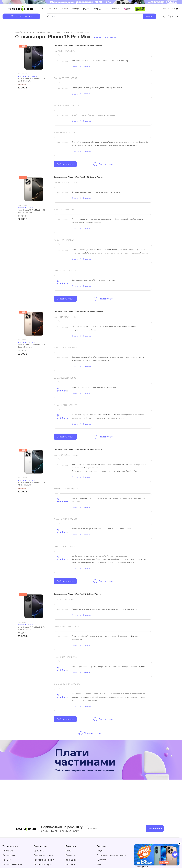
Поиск (149, 16)
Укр (173, 9)
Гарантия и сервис (44, 864)
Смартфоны (9, 855)
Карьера (76, 9)
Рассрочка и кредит (44, 860)
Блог (44, 9)
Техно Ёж (19, 32)
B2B (107, 9)
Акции (100, 851)
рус (178, 9)
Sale (99, 864)
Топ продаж (98, 9)
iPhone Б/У (8, 851)
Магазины (54, 9)
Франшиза (71, 860)
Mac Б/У (7, 860)
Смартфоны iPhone (43, 32)
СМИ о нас (71, 864)
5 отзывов (32, 342)
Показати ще (106, 164)
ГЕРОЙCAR (102, 860)
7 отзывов (32, 208)
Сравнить (39, 851)
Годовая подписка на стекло (111, 855)
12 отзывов (33, 76)
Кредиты (86, 9)
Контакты (65, 9)
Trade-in (116, 9)
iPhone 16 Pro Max (62, 32)
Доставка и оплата (44, 855)
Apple (29, 32)
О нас (68, 851)
